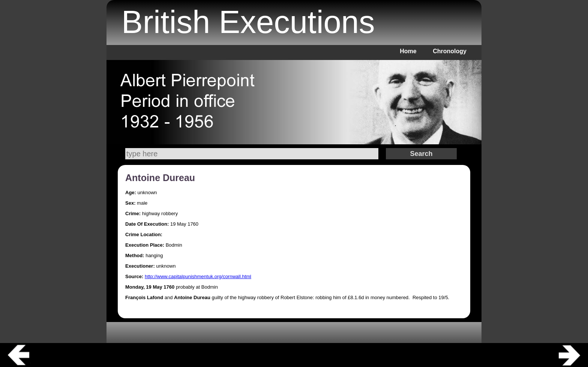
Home (408, 51)
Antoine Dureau (160, 178)
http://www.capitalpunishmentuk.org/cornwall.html (198, 276)
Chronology (450, 51)
